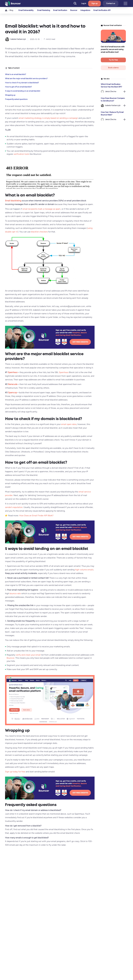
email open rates (69, 424)
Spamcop (12, 393)
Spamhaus (13, 372)
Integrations (87, 10)
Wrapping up (10, 95)
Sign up (94, 3)
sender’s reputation (14, 507)
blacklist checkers (39, 232)
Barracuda (13, 384)
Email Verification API (104, 10)
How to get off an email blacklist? (18, 87)
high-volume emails (84, 570)
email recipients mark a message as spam (41, 209)
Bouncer (75, 10)
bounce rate (15, 593)
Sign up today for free (15, 772)
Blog (11, 10)
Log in (84, 3)
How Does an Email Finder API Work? (36, 516)
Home (6, 10)
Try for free (113, 60)
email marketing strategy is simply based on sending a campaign (48, 118)
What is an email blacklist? (16, 74)
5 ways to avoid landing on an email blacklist (23, 91)
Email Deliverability (26, 10)
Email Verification (61, 10)
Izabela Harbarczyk (18, 39)
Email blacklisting (13, 201)
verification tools (21, 154)
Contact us (111, 3)
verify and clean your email (28, 655)
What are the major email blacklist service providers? (26, 79)
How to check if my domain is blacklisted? (22, 83)
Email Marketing (44, 10)
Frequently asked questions (16, 99)
